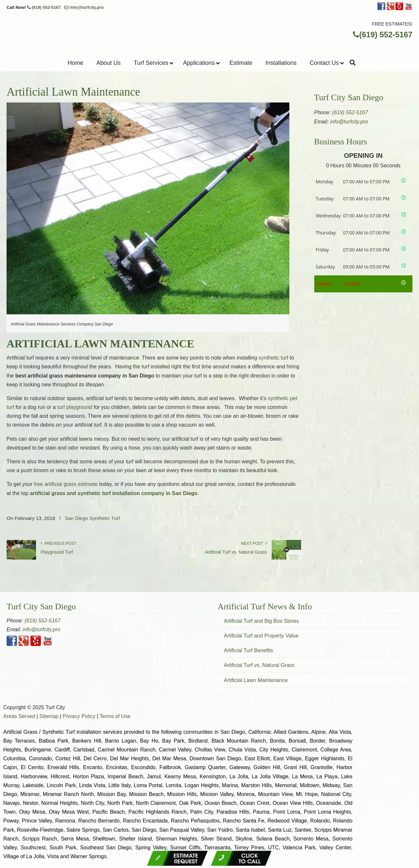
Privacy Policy (79, 716)
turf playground (75, 407)
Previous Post (59, 544)
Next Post (254, 544)
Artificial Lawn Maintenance (256, 680)
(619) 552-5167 (46, 7)
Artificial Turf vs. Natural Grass (236, 552)
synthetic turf (273, 358)
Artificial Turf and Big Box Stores (261, 621)
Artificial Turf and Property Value (261, 636)
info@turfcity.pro (87, 7)
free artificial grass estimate (66, 484)
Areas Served (19, 716)
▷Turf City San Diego (209, 32)
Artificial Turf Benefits (248, 650)
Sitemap (49, 716)
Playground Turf (57, 552)
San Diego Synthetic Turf (92, 518)
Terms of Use (115, 716)
